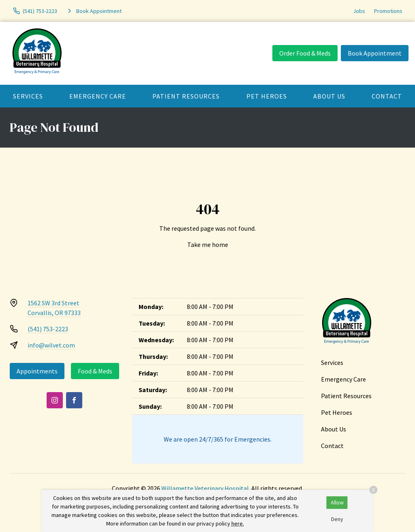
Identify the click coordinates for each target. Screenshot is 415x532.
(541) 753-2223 (48, 329)
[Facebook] (74, 400)
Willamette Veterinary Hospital (205, 488)
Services (28, 96)
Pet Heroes (267, 96)
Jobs (359, 11)
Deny (337, 519)
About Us (329, 96)
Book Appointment (375, 53)
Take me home (208, 245)
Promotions (388, 11)
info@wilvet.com (51, 345)
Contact (332, 446)
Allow (337, 502)
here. (238, 523)
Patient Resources (186, 96)
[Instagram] (55, 400)
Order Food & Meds (305, 53)
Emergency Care (98, 96)
